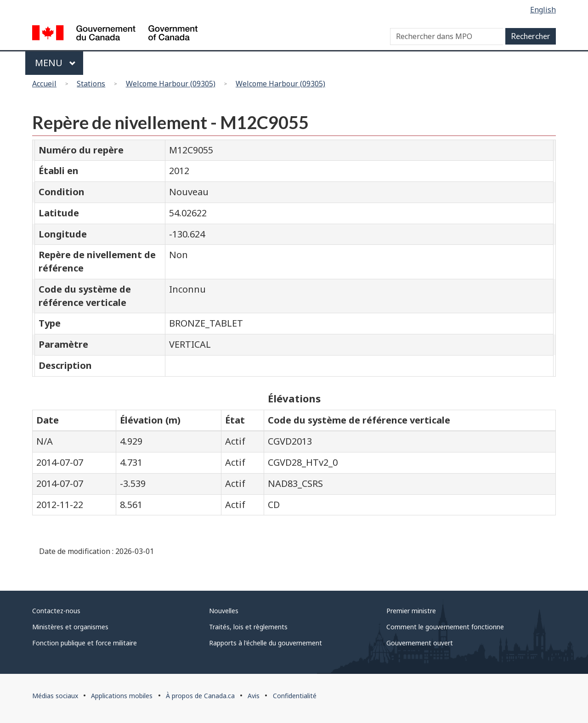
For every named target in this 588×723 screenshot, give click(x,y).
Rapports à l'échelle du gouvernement (266, 643)
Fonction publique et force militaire (85, 643)
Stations (91, 84)
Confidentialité (295, 696)
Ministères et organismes (70, 627)
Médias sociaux (55, 696)
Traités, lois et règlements (248, 627)
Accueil (44, 84)
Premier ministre (411, 611)
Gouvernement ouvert (420, 643)
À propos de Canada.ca (200, 696)
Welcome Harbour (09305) (171, 84)
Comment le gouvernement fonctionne (445, 627)
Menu (55, 63)
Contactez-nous (56, 611)
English (543, 10)
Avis (254, 696)
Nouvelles (224, 611)
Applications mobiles (122, 696)
